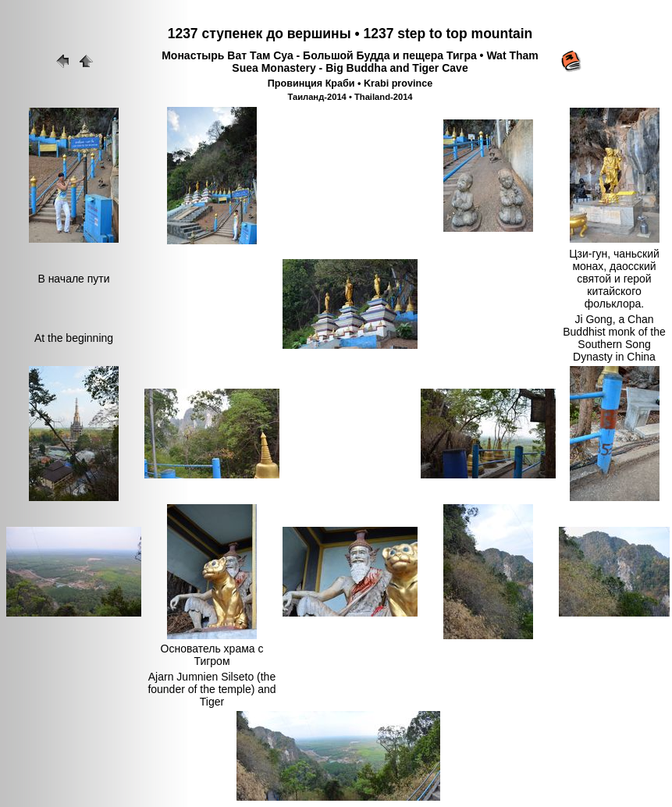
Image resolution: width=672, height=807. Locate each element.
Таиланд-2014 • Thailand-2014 (350, 97)
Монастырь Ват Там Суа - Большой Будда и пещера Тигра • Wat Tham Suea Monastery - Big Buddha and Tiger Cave (350, 62)
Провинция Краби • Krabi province (350, 84)
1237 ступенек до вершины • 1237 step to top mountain (350, 34)
